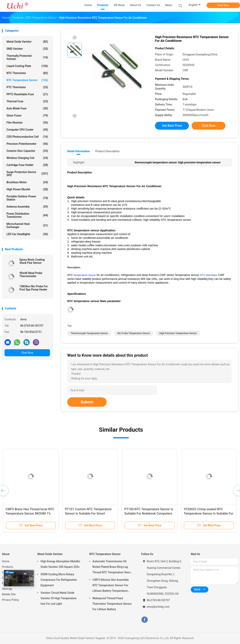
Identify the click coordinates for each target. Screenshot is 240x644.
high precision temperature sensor (178, 333)
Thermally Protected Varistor (27, 57)
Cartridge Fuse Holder (27, 165)
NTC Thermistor (27, 73)
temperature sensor (85, 275)
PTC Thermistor (27, 87)
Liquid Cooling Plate (27, 66)
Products (7, 567)
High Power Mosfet (27, 189)
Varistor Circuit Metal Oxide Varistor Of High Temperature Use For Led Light (59, 598)
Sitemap (7, 589)
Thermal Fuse (27, 101)
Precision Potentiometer (27, 144)
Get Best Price (172, 126)
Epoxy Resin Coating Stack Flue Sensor (32, 261)
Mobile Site (9, 594)
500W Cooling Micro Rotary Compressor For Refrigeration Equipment (59, 580)
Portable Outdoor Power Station (27, 198)
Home (6, 561)
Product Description (107, 151)
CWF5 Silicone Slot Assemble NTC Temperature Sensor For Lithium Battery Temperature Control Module (111, 586)
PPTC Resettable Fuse (27, 94)
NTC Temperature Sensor (27, 80)
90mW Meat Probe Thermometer (31, 275)
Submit (87, 402)
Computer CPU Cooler (27, 130)
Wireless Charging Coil (27, 158)
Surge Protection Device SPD (27, 174)
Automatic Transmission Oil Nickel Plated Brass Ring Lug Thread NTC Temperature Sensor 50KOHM (113, 567)
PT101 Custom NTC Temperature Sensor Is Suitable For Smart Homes (88, 513)
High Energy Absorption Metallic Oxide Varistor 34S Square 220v (60, 564)
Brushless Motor (27, 182)
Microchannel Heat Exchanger (27, 225)
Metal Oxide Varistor (27, 42)
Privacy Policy (10, 600)
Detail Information (78, 151)
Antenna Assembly (27, 207)
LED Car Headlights (27, 234)
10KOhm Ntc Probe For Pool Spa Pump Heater (34, 288)
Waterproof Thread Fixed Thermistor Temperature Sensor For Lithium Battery (112, 604)
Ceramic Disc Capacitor (27, 151)
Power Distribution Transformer (27, 215)
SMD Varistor (27, 49)
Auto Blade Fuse (27, 108)
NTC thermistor (209, 275)
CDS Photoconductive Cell (27, 137)
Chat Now (223, 5)
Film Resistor (27, 123)
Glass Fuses (27, 115)
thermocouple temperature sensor (89, 333)
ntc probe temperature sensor (134, 333)
